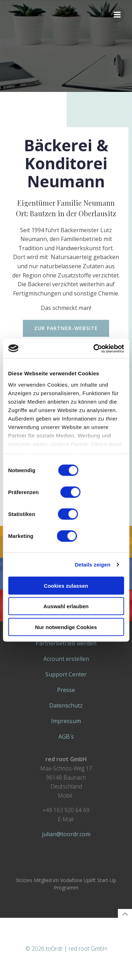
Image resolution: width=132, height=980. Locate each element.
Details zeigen (92, 564)
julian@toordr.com (66, 834)
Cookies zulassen (66, 585)
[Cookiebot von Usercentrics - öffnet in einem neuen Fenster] (94, 348)
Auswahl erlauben (66, 606)
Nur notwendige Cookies (66, 627)
